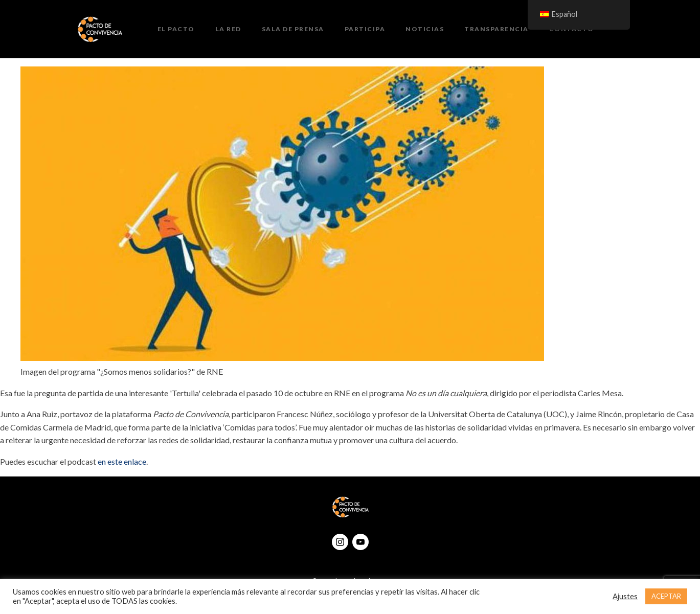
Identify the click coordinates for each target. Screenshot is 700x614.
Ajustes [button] (625, 596)
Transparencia (496, 29)
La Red (228, 29)
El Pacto (176, 29)
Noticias (425, 29)
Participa (365, 29)
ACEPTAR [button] (666, 596)
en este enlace (122, 461)
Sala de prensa (293, 29)
